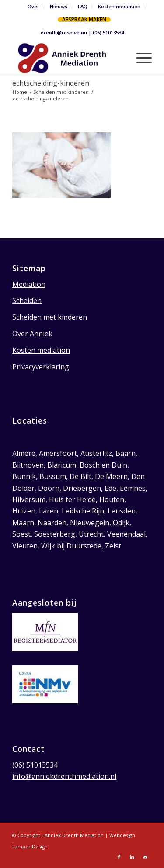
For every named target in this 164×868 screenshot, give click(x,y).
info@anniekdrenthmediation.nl (64, 776)
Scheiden (27, 300)
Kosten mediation (119, 6)
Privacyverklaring (41, 367)
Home (20, 92)
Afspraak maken (84, 19)
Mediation (29, 284)
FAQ (83, 6)
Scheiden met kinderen (61, 92)
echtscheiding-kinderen (51, 83)
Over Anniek (32, 334)
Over (33, 6)
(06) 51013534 (108, 33)
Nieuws (59, 6)
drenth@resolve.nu (64, 33)
